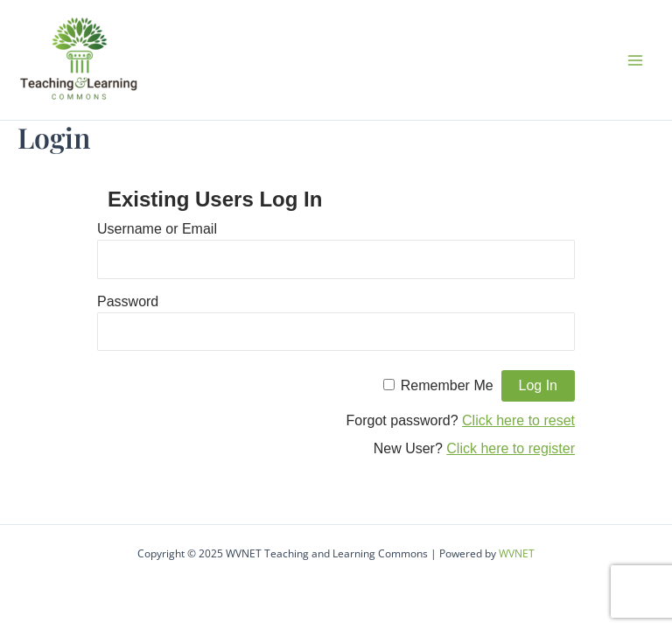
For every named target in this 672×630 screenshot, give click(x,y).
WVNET (517, 553)
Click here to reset (518, 420)
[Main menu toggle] (635, 60)
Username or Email (157, 229)
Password (128, 301)
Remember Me (447, 385)
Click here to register (511, 448)
